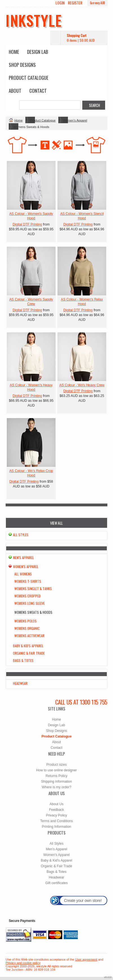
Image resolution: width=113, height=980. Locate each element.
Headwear (20, 683)
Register (75, 3)
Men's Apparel (23, 558)
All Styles (21, 535)
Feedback (56, 810)
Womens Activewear (29, 636)
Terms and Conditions (56, 821)
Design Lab (38, 52)
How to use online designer (56, 770)
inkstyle (34, 20)
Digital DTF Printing (27, 224)
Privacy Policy (56, 815)
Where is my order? (56, 787)
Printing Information (56, 827)
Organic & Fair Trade (29, 653)
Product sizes (56, 765)
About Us (56, 804)
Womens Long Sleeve (30, 603)
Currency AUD (98, 3)
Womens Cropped (27, 596)
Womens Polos (26, 621)
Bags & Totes (23, 660)
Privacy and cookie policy (23, 963)
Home (14, 52)
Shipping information (56, 782)
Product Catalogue (29, 78)
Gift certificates (56, 883)
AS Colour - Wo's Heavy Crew (82, 385)
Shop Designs (22, 65)
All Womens (23, 574)
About (15, 91)
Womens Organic (27, 628)
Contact (38, 91)
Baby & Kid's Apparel (28, 646)
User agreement (86, 959)
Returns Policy (56, 776)
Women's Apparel (75, 120)
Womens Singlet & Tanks (33, 589)
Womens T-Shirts (28, 581)
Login (60, 3)
